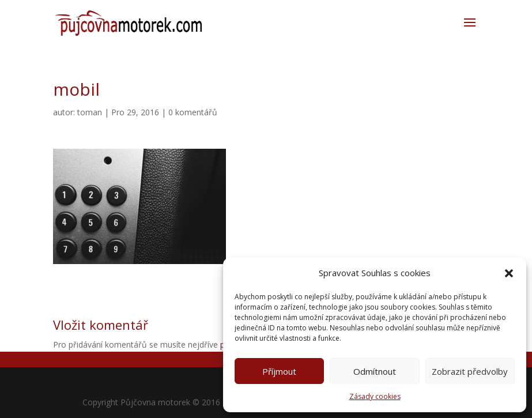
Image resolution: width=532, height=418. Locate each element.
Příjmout (279, 371)
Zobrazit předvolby (470, 371)
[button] (509, 273)
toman (90, 112)
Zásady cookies (375, 396)
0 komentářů (193, 112)
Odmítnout (375, 371)
